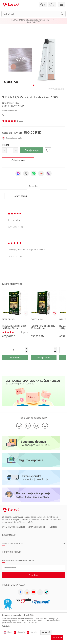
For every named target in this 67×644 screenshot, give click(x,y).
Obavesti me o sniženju (15, 137)
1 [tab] (33, 84)
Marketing (35, 632)
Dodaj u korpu (32, 149)
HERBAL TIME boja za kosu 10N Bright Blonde (14, 326)
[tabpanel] (33, 59)
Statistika (21, 632)
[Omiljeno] (52, 5)
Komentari (33, 185)
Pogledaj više (34, 22)
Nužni (10, 632)
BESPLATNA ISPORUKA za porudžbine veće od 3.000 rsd (33, 20)
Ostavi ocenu (18, 159)
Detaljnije (6, 626)
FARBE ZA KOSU (9, 318)
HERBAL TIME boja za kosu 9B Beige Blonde (43, 326)
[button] (33, 14)
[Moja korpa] (43, 5)
